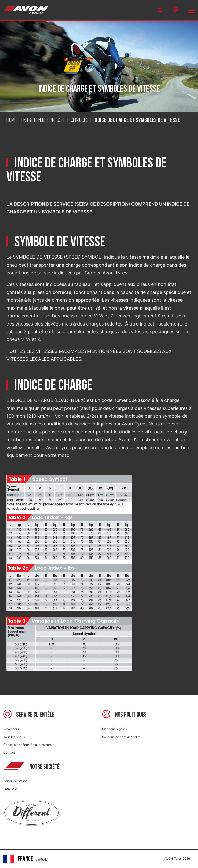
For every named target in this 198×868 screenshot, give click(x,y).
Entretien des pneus (41, 120)
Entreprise (11, 789)
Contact (9, 752)
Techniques (77, 120)
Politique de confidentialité (121, 737)
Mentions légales (114, 729)
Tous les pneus (14, 737)
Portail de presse (15, 781)
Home (11, 120)
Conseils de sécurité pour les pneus (29, 745)
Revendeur (11, 729)
